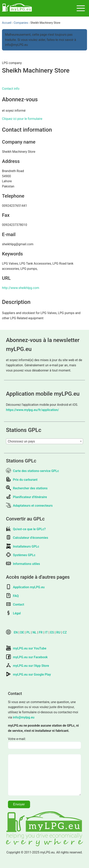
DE (22, 632)
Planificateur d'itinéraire (26, 497)
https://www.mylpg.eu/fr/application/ (32, 410)
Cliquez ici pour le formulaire (22, 119)
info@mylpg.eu (23, 717)
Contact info (11, 89)
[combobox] (44, 441)
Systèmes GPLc (21, 555)
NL (34, 632)
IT (46, 632)
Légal (13, 613)
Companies (21, 23)
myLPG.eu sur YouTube (26, 648)
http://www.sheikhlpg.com (21, 288)
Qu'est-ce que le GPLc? (26, 529)
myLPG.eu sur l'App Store (27, 666)
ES (52, 632)
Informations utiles (23, 564)
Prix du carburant (22, 480)
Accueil (7, 23)
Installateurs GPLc (23, 546)
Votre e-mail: (17, 739)
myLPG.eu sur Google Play (28, 674)
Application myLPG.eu (25, 587)
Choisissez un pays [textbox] (21, 441)
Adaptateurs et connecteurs (29, 506)
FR (41, 632)
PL (28, 632)
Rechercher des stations (27, 488)
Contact (15, 604)
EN (16, 632)
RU (58, 632)
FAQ (12, 596)
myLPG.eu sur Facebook (27, 657)
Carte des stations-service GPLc (32, 471)
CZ (65, 632)
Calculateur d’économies (27, 538)
